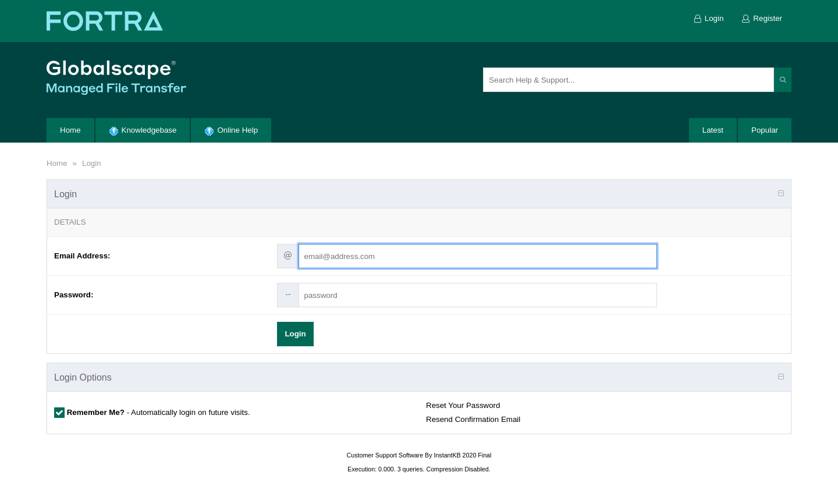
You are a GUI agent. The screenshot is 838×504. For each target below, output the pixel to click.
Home (57, 163)
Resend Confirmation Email (473, 419)
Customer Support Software (385, 455)
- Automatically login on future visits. (157, 412)
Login (92, 163)
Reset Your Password (463, 405)
